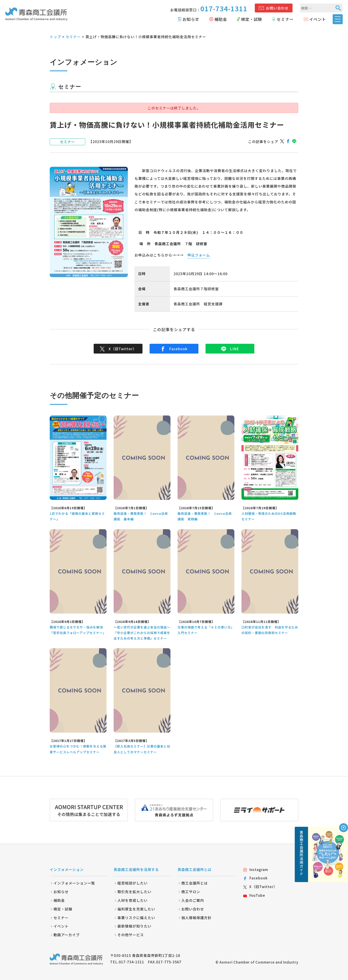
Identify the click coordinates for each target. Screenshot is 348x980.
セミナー (285, 19)
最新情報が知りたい (134, 926)
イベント (318, 19)
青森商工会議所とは (195, 869)
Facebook (174, 349)
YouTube (254, 895)
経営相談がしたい (132, 883)
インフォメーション (67, 869)
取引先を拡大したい (134, 892)
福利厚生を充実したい (136, 909)
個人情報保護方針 (196, 918)
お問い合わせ (277, 8)
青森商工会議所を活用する (136, 869)
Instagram (256, 869)
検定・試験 (252, 19)
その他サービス (131, 935)
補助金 (221, 19)
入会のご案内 (193, 900)
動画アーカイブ (67, 935)
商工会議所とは (195, 883)
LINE (230, 349)
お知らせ (191, 19)
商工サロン (191, 892)
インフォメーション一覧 (74, 883)
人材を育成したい (132, 900)
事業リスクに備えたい (136, 918)
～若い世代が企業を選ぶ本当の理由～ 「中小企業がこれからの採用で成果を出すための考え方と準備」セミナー (142, 633)
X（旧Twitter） (118, 349)
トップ (55, 37)
